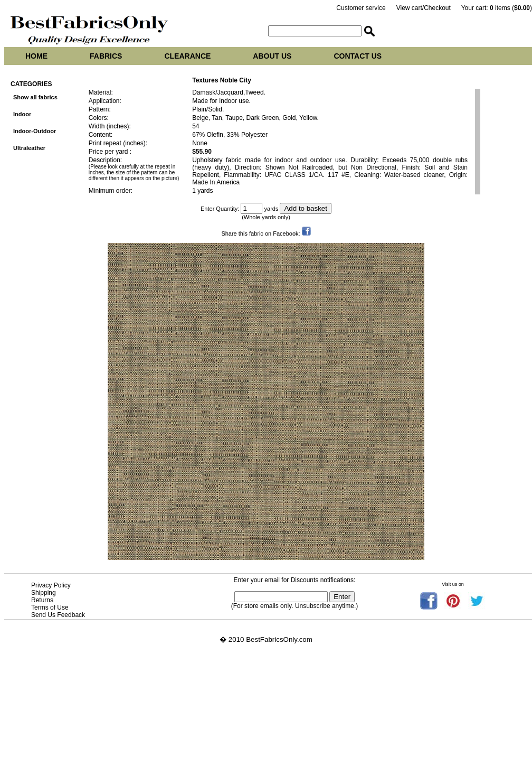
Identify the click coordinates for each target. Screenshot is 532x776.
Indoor (22, 114)
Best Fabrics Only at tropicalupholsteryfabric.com (81, 733)
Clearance (187, 56)
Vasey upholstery (31, 718)
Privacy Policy (51, 585)
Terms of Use (50, 607)
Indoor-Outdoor (35, 131)
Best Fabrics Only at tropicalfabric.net (63, 749)
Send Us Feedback (58, 615)
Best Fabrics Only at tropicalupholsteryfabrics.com (82, 726)
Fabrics (106, 56)
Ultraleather (29, 148)
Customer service (361, 8)
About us (272, 56)
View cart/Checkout (424, 8)
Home (36, 56)
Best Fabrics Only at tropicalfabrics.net (64, 741)
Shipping (44, 593)
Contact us (358, 56)
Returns (42, 600)
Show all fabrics (35, 97)
